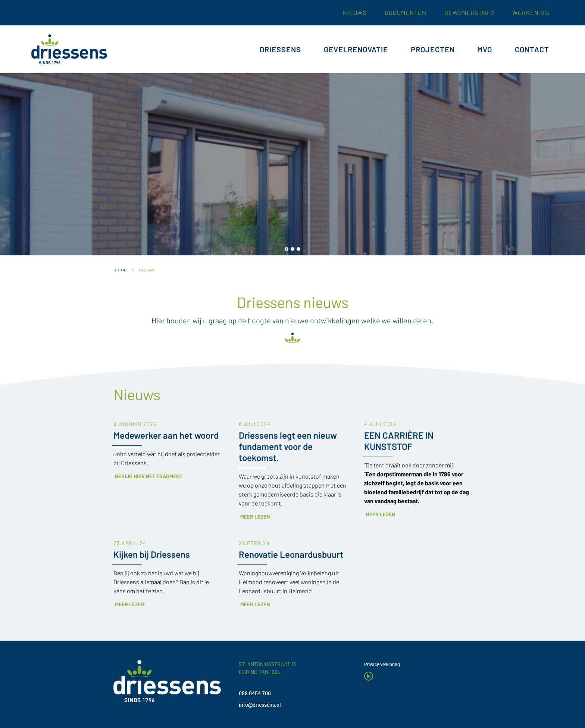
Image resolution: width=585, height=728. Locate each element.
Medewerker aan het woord (166, 400)
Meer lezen (290, 481)
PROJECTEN (433, 47)
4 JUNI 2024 (380, 389)
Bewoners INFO (469, 10)
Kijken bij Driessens (152, 519)
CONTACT (532, 47)
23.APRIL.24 (130, 508)
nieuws (355, 10)
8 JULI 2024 (255, 389)
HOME (120, 269)
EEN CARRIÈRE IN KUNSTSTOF (399, 406)
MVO (485, 47)
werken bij (531, 10)
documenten (406, 10)
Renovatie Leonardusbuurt (291, 519)
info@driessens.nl (260, 705)
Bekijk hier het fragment (183, 441)
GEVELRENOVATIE (356, 47)
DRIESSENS (280, 47)
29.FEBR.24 (254, 508)
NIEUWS (147, 269)
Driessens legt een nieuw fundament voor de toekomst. (288, 411)
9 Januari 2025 (135, 389)
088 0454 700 (255, 693)
